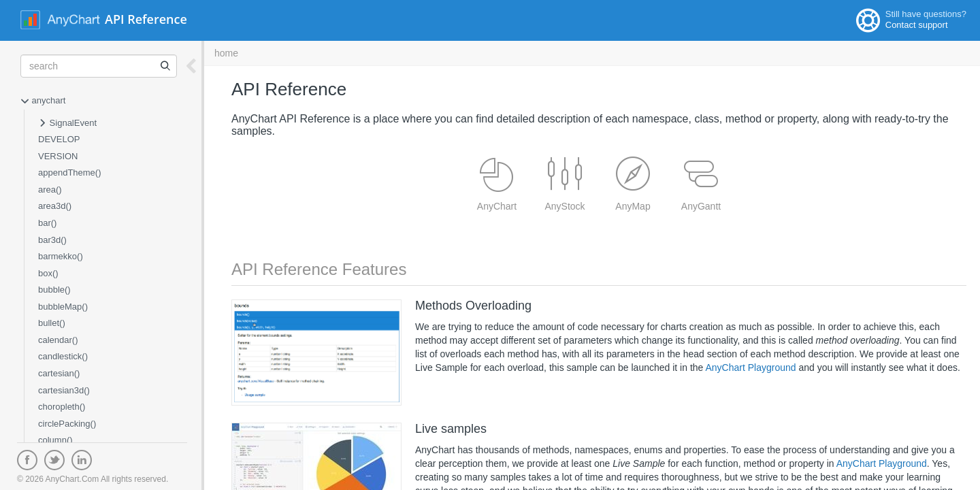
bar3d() (52, 240)
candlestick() (63, 356)
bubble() (54, 290)
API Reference (146, 19)
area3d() (55, 206)
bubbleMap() (63, 307)
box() (48, 273)
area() (50, 190)
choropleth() (62, 407)
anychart (43, 101)
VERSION (58, 156)
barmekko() (61, 256)
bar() (47, 223)
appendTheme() (70, 173)
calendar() (58, 340)
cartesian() (59, 373)
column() (55, 440)
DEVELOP (59, 139)
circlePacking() (67, 424)
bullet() (52, 323)
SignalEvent (67, 124)
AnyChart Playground (750, 367)
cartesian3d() (64, 390)
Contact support (917, 25)
